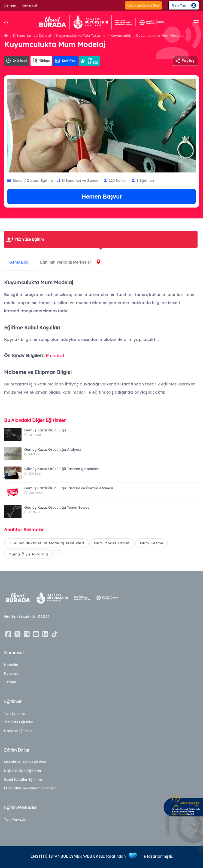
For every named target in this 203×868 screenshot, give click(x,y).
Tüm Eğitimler (15, 713)
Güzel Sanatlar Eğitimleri (24, 779)
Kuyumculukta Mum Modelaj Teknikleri (46, 543)
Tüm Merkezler (16, 819)
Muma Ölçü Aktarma (28, 554)
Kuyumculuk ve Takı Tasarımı (81, 35)
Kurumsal (29, 5)
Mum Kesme (152, 543)
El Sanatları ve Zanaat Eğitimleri (30, 788)
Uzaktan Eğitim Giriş (143, 5)
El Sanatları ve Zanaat (32, 35)
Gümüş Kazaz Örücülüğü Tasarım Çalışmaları (62, 469)
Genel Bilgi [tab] (20, 262)
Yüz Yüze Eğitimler (19, 722)
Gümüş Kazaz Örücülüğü (45, 430)
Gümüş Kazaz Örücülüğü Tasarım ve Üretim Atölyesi (69, 488)
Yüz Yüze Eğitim (29, 239)
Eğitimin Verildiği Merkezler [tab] (66, 262)
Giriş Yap (179, 5)
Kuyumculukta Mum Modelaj (160, 35)
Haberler (11, 665)
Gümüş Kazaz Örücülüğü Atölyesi (53, 449)
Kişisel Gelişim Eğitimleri (23, 771)
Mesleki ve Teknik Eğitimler (25, 762)
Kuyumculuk (121, 35)
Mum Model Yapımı (112, 543)
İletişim (10, 5)
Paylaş (188, 60)
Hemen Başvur (102, 196)
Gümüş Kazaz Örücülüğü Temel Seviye (57, 507)
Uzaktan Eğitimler (18, 731)
